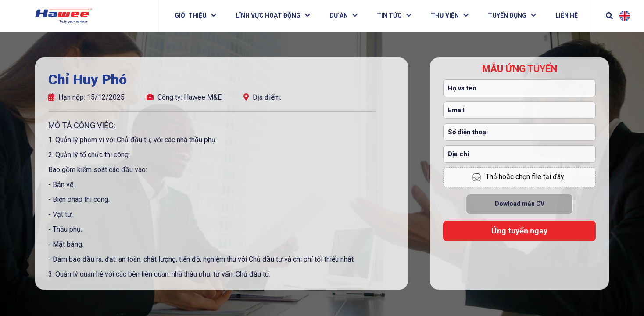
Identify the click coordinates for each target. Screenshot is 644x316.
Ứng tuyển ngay (519, 231)
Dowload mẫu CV (520, 204)
